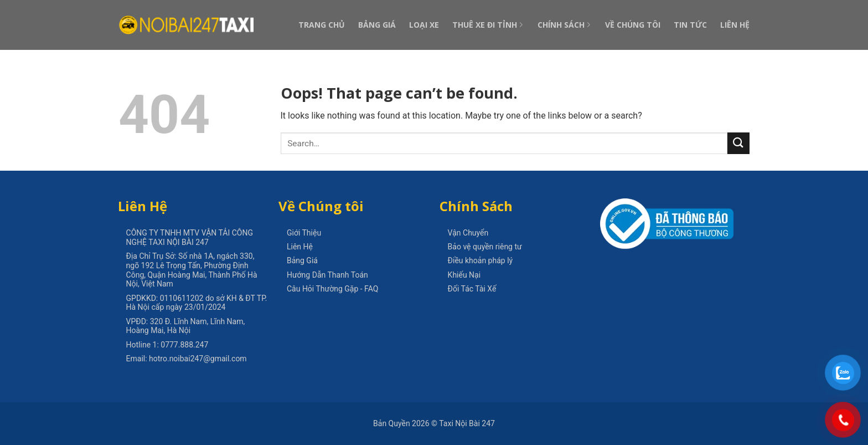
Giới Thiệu (304, 233)
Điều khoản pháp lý (480, 260)
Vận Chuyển (468, 233)
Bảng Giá (377, 25)
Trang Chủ (322, 25)
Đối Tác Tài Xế (472, 289)
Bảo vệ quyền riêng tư (485, 247)
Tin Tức (690, 25)
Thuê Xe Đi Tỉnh (488, 25)
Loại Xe (424, 25)
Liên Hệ (735, 25)
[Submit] (738, 143)
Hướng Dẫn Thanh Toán (327, 275)
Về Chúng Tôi (633, 25)
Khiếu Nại (464, 275)
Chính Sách (565, 25)
